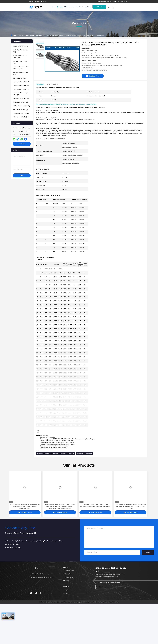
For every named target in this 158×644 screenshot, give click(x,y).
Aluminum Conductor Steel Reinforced (35, 35)
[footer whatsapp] (31, 593)
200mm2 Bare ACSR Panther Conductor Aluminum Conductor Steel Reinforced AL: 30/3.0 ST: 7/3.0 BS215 (132, 507)
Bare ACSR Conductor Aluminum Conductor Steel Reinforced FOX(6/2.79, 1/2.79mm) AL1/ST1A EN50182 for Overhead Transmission (61, 507)
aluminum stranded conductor (84, 453)
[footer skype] (36, 593)
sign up (124, 587)
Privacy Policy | (44, 602)
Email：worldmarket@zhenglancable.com (42, 578)
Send (148, 553)
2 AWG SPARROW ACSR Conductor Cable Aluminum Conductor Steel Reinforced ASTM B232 (97, 506)
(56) (21, 86)
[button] (14, 492)
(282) (20, 51)
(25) (21, 89)
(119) (21, 68)
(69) (21, 82)
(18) (20, 110)
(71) (21, 106)
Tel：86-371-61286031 (37, 574)
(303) (20, 62)
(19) (21, 117)
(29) (20, 102)
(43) (21, 99)
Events (81, 7)
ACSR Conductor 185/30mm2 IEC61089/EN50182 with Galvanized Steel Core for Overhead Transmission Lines (26, 507)
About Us (75, 7)
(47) (19, 78)
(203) (20, 57)
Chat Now (99, 7)
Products (60, 7)
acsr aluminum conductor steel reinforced (63, 453)
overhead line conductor (43, 453)
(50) (21, 46)
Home (54, 7)
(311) (20, 74)
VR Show (67, 7)
